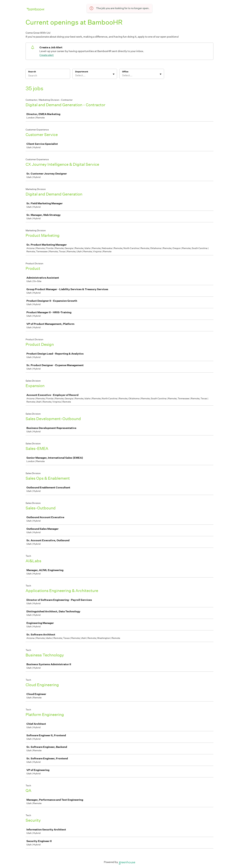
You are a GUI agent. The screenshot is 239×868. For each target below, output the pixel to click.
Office (125, 72)
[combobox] (75, 75)
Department (82, 72)
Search (32, 72)
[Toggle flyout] (114, 74)
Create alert (47, 55)
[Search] (48, 76)
